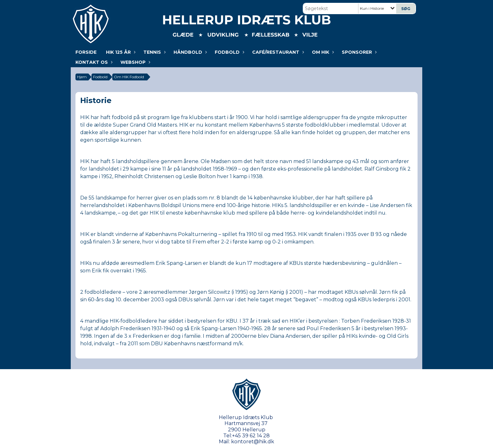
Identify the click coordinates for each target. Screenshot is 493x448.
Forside (86, 52)
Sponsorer (358, 52)
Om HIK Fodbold (129, 77)
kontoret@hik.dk (253, 442)
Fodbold (229, 52)
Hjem (82, 77)
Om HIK (322, 52)
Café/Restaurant (277, 52)
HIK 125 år (120, 52)
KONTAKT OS (93, 62)
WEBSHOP (135, 62)
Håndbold (189, 52)
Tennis (154, 52)
